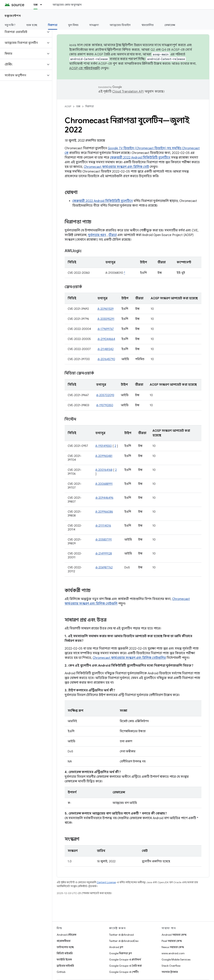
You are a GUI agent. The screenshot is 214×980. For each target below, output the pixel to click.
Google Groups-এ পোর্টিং (124, 972)
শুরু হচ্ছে (32, 25)
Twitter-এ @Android (121, 935)
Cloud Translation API (128, 92)
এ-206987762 (104, 567)
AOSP (68, 106)
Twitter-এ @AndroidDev (124, 941)
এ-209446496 (104, 498)
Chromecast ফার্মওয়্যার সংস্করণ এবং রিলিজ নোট (116, 167)
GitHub (61, 972)
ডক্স (78, 106)
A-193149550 (104, 446)
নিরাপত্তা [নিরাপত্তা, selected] (53, 25)
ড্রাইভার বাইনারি (65, 966)
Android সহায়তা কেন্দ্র (174, 935)
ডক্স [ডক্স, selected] (36, 5)
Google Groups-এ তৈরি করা (125, 966)
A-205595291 (106, 319)
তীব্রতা (113, 235)
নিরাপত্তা (89, 106)
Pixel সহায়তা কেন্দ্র (172, 941)
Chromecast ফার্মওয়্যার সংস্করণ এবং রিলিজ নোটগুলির (129, 658)
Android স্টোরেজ (66, 935)
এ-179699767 (106, 329)
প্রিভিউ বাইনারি (65, 953)
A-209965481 (104, 456)
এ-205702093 (105, 395)
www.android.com (173, 953)
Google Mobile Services (176, 959)
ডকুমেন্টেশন (13, 16)
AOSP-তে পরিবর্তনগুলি (85, 68)
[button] (23, 32)
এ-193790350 (105, 405)
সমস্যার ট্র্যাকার (170, 972)
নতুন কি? (10, 25)
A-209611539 (106, 309)
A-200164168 (104, 470)
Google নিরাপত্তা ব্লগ (120, 953)
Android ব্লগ (116, 947)
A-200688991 (104, 484)
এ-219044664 (106, 339)
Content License (106, 882)
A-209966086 (104, 512)
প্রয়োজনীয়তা (64, 941)
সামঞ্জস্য (94, 25)
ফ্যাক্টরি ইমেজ (64, 959)
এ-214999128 (104, 554)
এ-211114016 (103, 526)
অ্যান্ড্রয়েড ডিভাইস (120, 25)
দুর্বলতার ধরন (97, 235)
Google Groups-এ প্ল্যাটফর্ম (125, 959)
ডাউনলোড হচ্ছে (65, 947)
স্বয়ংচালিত (148, 25)
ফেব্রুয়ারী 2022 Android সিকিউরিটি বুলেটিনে (140, 158)
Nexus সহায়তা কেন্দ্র (173, 947)
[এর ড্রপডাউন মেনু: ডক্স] (43, 5)
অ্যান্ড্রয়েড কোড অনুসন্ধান (67, 5)
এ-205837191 (104, 540)
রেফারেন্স (170, 25)
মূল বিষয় (73, 25)
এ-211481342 (106, 349)
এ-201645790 (106, 359)
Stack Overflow (171, 966)
